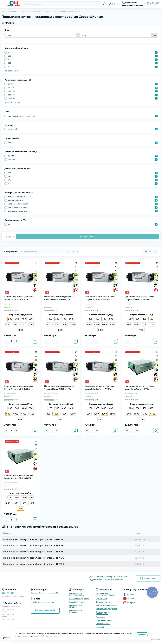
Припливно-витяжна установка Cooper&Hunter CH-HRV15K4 (139, 387)
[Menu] (3, 4)
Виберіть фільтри (87, 236)
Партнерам (100, 617)
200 (50, 319)
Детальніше (51, 636)
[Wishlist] (36, 266)
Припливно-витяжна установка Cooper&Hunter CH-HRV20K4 (19, 477)
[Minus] (6, 341)
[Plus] (16, 341)
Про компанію (102, 599)
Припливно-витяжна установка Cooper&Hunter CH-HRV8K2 (19, 387)
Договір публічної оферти (106, 605)
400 (24, 319)
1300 (24, 324)
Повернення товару (104, 620)
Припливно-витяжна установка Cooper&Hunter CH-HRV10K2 (59, 387)
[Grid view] (146, 252)
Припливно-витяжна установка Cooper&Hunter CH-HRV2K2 (19, 298)
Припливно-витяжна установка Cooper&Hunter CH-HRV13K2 (99, 387)
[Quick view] (36, 263)
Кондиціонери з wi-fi (77, 602)
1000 (16, 324)
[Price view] (155, 252)
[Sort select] (44, 252)
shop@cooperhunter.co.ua (42, 602)
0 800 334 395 (8, 593)
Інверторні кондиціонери (79, 599)
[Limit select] (75, 252)
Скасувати (10, 236)
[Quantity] (11, 341)
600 (31, 319)
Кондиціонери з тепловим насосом (77, 594)
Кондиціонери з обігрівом (75, 606)
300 (17, 319)
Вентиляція (36, 11)
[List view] (150, 252)
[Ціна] (40, 35)
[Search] (104, 4)
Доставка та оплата (104, 602)
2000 (20, 330)
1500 (32, 324)
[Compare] (36, 270)
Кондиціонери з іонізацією (75, 611)
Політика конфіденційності (107, 609)
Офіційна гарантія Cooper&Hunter (103, 613)
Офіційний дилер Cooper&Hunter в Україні (106, 594)
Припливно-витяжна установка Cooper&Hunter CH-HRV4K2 (99, 298)
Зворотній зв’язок (103, 624)
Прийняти (142, 635)
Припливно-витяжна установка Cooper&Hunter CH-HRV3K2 (59, 298)
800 (8, 324)
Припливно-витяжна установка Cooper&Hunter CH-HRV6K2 (139, 298)
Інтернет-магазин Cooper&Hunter (15, 11)
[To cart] (35, 341)
